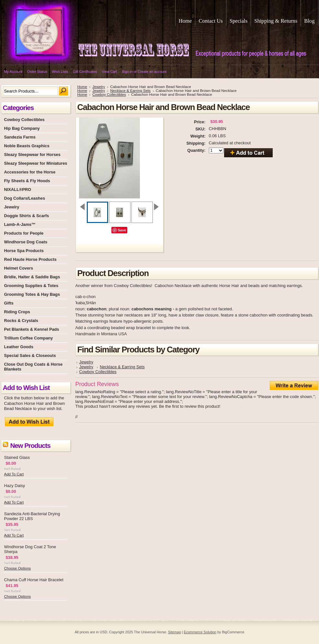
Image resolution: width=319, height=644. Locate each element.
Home (82, 87)
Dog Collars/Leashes (25, 198)
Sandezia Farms (20, 137)
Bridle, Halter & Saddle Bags (32, 277)
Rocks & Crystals (21, 321)
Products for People (24, 233)
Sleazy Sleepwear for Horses (32, 155)
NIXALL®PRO (18, 189)
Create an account (152, 72)
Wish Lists (60, 72)
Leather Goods (19, 347)
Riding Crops (17, 312)
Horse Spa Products (24, 251)
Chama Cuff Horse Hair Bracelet (34, 580)
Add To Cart (14, 474)
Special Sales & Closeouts (30, 355)
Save (122, 230)
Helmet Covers (19, 268)
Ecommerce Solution (200, 632)
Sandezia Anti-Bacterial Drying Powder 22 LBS (32, 516)
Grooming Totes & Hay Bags (32, 294)
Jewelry (12, 207)
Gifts (9, 303)
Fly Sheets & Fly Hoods (27, 181)
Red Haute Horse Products (30, 259)
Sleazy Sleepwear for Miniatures (36, 163)
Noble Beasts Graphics (27, 146)
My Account (13, 72)
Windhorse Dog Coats (26, 242)
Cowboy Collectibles (24, 120)
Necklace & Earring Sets (130, 91)
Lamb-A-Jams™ (20, 224)
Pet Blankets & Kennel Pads (32, 329)
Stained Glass (17, 457)
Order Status (37, 72)
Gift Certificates (85, 72)
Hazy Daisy (15, 486)
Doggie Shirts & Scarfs (27, 216)
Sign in (127, 72)
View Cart (109, 72)
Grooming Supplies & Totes (31, 286)
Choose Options (18, 568)
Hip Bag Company (22, 128)
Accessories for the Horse (30, 172)
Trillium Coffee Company (29, 338)
